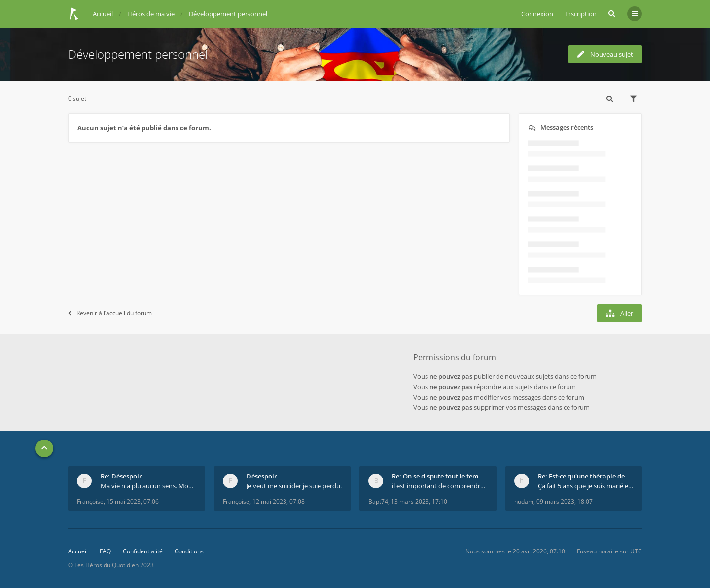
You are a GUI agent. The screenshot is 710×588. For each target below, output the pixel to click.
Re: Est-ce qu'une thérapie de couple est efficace (586, 476)
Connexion (537, 14)
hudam (524, 501)
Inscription (581, 14)
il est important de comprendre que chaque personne (440, 486)
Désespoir (262, 476)
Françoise (90, 501)
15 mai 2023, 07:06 (133, 501)
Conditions (189, 551)
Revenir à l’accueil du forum (110, 313)
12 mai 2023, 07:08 (279, 501)
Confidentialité (143, 551)
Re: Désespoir (121, 476)
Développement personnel (138, 54)
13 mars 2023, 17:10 (419, 501)
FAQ (105, 551)
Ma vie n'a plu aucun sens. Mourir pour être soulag (148, 486)
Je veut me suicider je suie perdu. (294, 486)
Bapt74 (378, 501)
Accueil (78, 551)
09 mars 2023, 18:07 (565, 501)
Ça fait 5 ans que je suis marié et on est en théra (586, 486)
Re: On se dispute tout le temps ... (440, 476)
